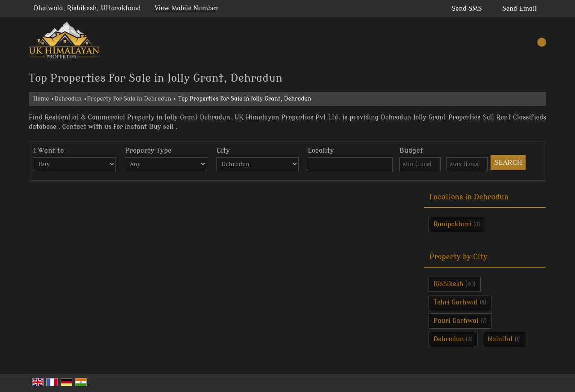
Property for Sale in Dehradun (129, 99)
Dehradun (68, 99)
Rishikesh (448, 284)
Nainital (500, 339)
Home (41, 99)
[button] (186, 8)
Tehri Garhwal (456, 302)
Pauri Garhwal (456, 321)
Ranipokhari (452, 224)
